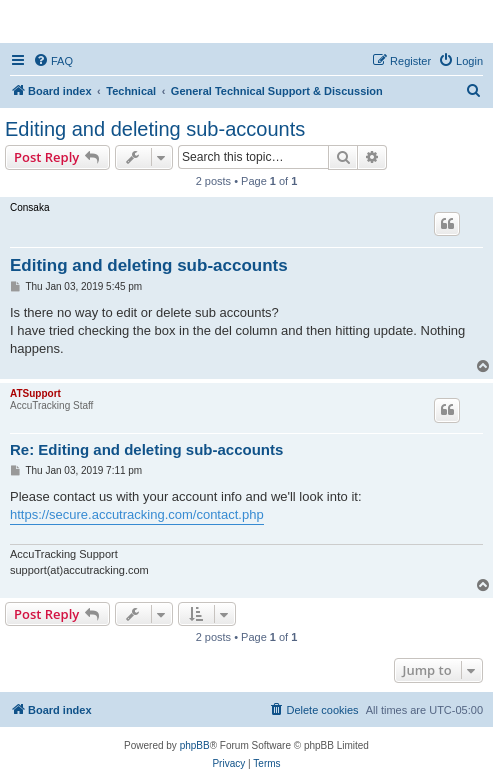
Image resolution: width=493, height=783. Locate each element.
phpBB (195, 745)
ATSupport (35, 393)
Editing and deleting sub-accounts (155, 129)
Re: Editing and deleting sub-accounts (146, 449)
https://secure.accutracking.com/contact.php (137, 514)
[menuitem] (53, 61)
